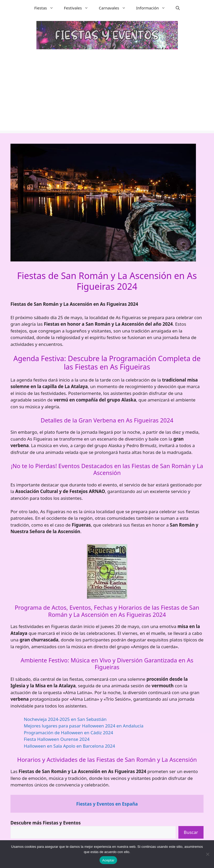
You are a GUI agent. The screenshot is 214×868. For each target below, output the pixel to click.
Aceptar (108, 860)
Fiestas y (107, 804)
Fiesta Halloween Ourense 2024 (57, 739)
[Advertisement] (107, 94)
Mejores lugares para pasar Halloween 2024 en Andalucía (84, 726)
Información (153, 8)
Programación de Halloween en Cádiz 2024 (68, 733)
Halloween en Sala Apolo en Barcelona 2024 (69, 746)
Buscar (191, 832)
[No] (207, 854)
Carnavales (115, 8)
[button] (178, 8)
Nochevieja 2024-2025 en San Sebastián (65, 719)
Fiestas (46, 8)
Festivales (79, 8)
